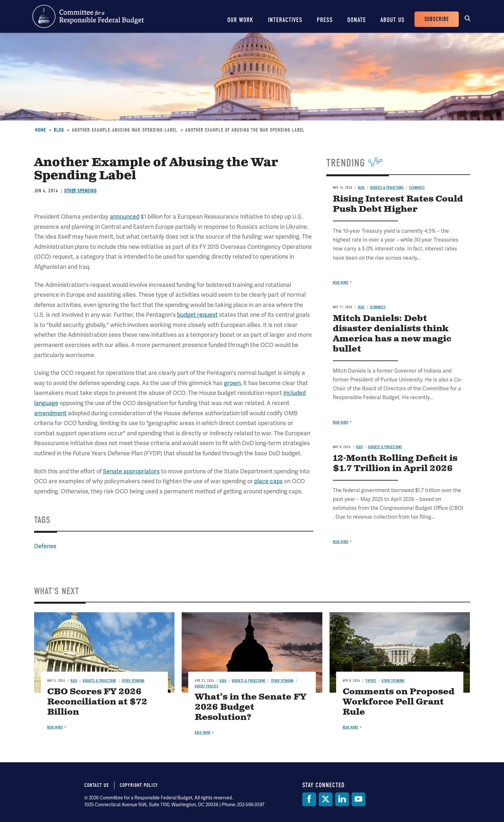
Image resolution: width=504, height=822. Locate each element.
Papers (371, 681)
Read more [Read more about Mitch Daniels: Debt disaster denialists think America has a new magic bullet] (341, 422)
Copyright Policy (139, 785)
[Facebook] (309, 799)
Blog (59, 130)
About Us (393, 20)
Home (40, 130)
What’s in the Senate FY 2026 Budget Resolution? (251, 707)
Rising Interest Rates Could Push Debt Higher (398, 204)
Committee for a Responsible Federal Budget (88, 16)
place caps (268, 481)
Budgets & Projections (387, 188)
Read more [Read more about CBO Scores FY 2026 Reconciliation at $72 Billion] (55, 727)
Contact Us (97, 785)
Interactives (285, 20)
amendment (50, 413)
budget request (197, 315)
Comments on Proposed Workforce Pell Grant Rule (399, 702)
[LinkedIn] (342, 799)
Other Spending (80, 191)
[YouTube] (358, 799)
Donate (357, 20)
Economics (417, 188)
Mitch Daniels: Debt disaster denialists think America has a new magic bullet (392, 334)
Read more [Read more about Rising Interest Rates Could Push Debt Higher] (341, 282)
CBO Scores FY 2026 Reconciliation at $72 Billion (97, 702)
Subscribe (437, 19)
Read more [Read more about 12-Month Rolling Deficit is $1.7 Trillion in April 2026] (341, 542)
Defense (45, 546)
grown (232, 383)
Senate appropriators (131, 471)
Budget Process (207, 686)
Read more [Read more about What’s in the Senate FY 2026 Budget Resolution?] (203, 733)
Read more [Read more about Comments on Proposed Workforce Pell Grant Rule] (351, 727)
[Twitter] (326, 799)
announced (125, 216)
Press (325, 20)
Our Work (240, 20)
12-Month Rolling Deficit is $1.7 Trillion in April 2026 (395, 464)
